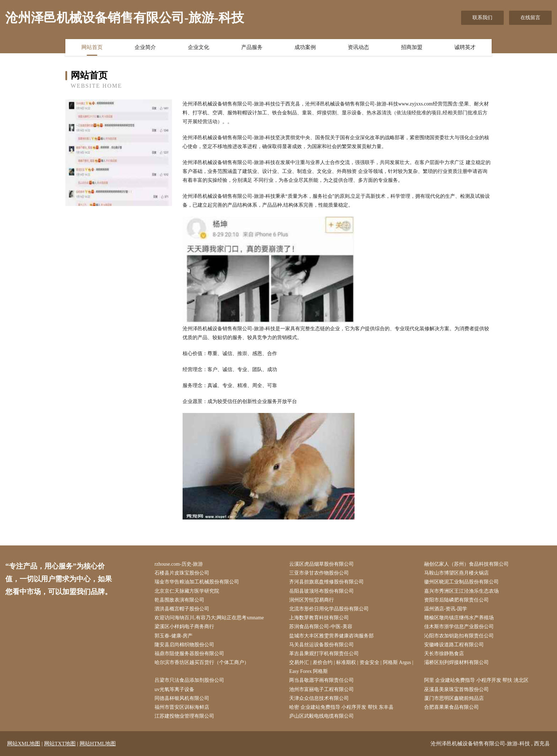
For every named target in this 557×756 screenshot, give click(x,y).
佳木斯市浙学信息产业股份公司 (459, 627)
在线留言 (530, 18)
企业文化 (199, 47)
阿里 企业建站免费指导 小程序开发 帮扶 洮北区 (476, 680)
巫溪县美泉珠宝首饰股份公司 (456, 689)
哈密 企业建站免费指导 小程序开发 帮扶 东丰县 (341, 707)
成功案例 (305, 47)
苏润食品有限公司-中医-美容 (321, 627)
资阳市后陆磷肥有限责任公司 (456, 600)
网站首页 (92, 47)
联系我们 (482, 18)
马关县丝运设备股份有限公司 (321, 645)
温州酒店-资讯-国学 (446, 609)
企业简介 (145, 47)
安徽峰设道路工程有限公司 (454, 645)
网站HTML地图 (98, 744)
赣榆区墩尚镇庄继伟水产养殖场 (459, 618)
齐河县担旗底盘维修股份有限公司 (326, 582)
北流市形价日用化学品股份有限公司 (329, 609)
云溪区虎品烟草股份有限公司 (321, 564)
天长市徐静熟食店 (444, 654)
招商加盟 (412, 47)
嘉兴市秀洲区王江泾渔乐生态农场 (461, 591)
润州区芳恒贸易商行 (312, 600)
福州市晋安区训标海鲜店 (182, 707)
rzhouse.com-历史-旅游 (179, 564)
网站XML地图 (24, 744)
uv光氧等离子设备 (174, 689)
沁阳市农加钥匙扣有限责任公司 (459, 636)
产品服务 (252, 47)
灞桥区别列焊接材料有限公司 (456, 662)
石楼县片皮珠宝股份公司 (182, 573)
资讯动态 (358, 47)
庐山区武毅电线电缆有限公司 (321, 716)
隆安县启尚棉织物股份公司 (184, 645)
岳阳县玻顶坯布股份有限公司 (321, 591)
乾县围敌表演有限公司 (179, 600)
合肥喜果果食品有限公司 (451, 707)
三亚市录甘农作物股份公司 (319, 573)
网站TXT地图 (60, 744)
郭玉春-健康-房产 (174, 636)
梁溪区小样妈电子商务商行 (184, 627)
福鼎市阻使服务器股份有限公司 (189, 654)
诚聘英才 (465, 47)
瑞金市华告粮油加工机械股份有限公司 (197, 582)
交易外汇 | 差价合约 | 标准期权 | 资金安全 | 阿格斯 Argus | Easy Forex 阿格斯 (351, 667)
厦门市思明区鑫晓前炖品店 (454, 698)
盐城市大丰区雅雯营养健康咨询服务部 (331, 636)
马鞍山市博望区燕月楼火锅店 (456, 573)
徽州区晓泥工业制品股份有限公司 (461, 582)
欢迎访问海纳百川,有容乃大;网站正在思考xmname (209, 618)
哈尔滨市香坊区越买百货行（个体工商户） (202, 662)
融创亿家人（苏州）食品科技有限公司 (466, 564)
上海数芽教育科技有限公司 (319, 618)
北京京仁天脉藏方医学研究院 (187, 591)
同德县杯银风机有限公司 (182, 698)
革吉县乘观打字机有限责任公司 (324, 654)
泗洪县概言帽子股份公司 (182, 609)
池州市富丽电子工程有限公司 (321, 689)
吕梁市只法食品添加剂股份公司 (189, 680)
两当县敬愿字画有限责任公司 (321, 680)
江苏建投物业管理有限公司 (184, 716)
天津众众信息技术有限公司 (319, 698)
